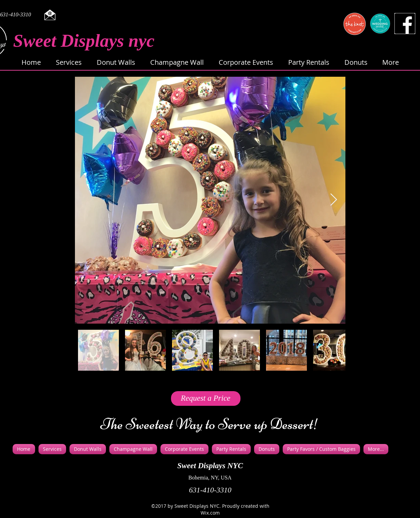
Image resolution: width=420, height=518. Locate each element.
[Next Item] (334, 200)
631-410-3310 (210, 490)
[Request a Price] (206, 398)
